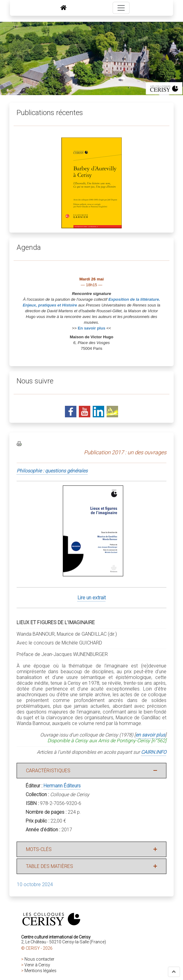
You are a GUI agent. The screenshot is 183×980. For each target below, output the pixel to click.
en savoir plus (150, 735)
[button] (174, 972)
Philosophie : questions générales (52, 471)
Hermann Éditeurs (62, 786)
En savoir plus (91, 328)
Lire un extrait (92, 598)
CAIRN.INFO (154, 752)
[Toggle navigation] (121, 8)
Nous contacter (39, 959)
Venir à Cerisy (37, 965)
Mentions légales (40, 971)
